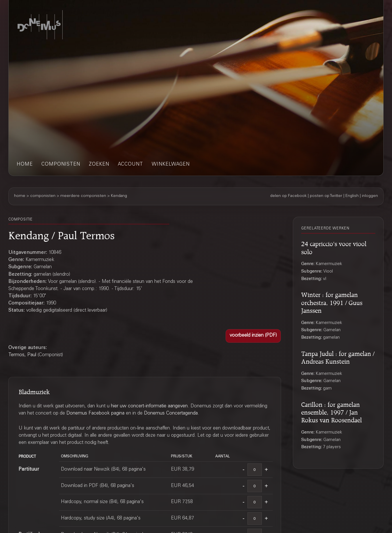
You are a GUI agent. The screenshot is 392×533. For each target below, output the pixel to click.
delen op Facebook (288, 196)
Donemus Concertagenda (171, 414)
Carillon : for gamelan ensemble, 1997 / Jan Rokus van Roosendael (332, 412)
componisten (61, 165)
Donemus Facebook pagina (95, 414)
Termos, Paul (22, 355)
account (130, 165)
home (25, 165)
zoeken (99, 165)
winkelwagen (171, 165)
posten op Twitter (326, 196)
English (352, 196)
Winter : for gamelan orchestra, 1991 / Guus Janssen (332, 302)
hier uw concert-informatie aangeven (149, 406)
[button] (253, 336)
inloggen (370, 196)
